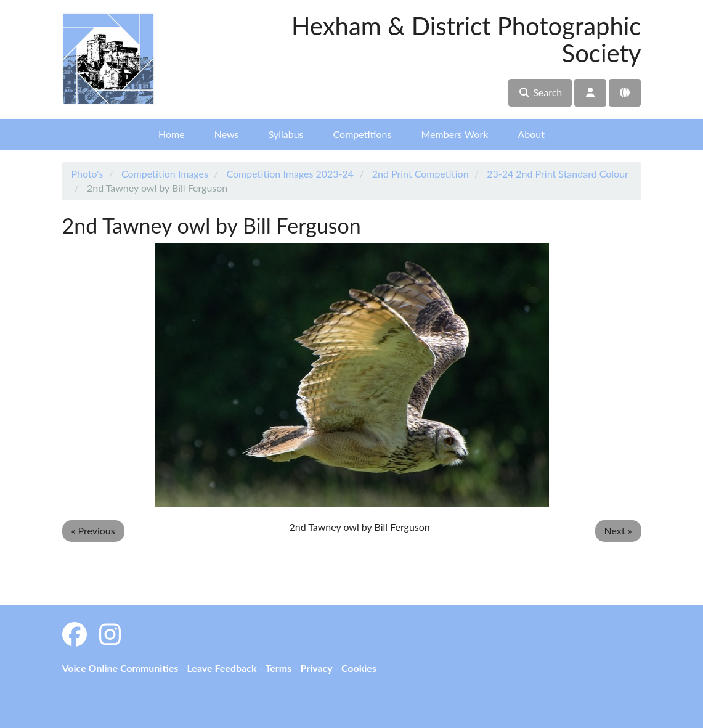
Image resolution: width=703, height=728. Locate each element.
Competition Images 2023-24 (290, 174)
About (531, 134)
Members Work (454, 134)
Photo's (87, 174)
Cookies (359, 668)
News (227, 134)
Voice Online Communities (120, 668)
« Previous (93, 530)
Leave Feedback (221, 668)
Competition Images (165, 174)
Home (172, 134)
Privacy (316, 668)
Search (540, 92)
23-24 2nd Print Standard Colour (558, 174)
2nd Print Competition (421, 174)
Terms (279, 668)
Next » (618, 530)
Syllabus (286, 134)
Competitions (363, 134)
